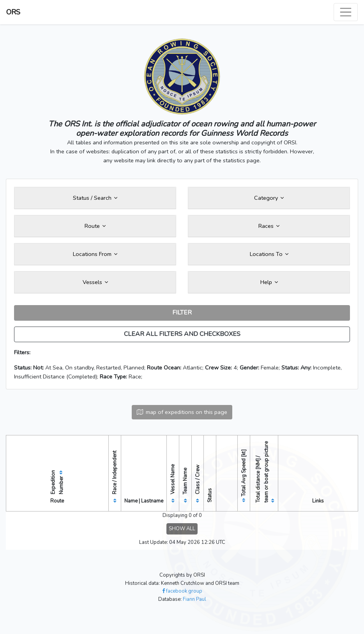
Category (269, 198)
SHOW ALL (182, 529)
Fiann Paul (194, 599)
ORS (13, 12)
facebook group (182, 591)
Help (269, 282)
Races (269, 226)
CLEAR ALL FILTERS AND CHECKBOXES (182, 334)
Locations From (95, 254)
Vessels (95, 282)
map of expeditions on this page (182, 412)
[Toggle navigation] (346, 12)
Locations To (269, 254)
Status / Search (95, 198)
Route (95, 226)
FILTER (182, 313)
